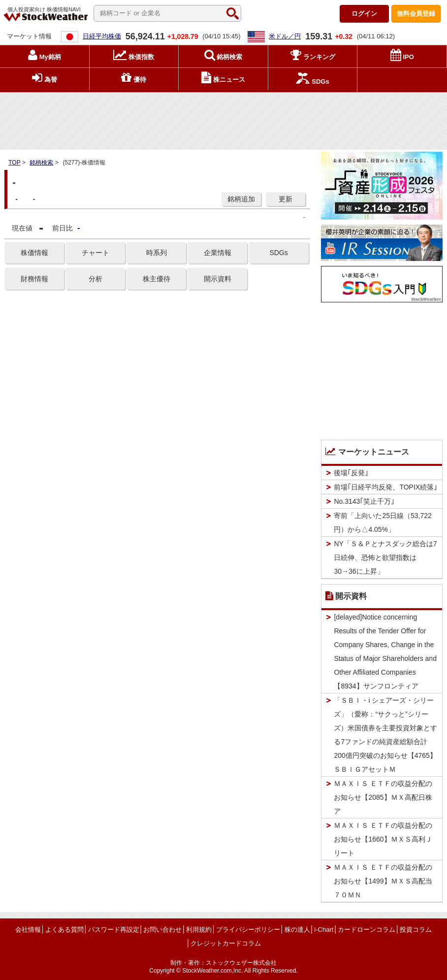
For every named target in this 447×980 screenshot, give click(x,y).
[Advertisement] (223, 119)
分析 (96, 279)
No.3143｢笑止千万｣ (364, 501)
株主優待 (157, 279)
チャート (96, 253)
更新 (286, 199)
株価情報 (34, 253)
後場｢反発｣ (351, 473)
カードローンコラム (367, 930)
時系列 (157, 253)
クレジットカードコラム (226, 943)
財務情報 (34, 279)
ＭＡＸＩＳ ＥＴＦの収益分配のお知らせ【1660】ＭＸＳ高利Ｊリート (383, 839)
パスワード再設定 (114, 930)
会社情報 (28, 930)
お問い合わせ (162, 930)
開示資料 (218, 279)
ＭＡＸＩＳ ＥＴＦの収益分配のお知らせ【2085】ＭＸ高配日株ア (383, 797)
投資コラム (416, 930)
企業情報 (218, 253)
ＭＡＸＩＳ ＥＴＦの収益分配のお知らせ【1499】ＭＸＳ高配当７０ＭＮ (383, 881)
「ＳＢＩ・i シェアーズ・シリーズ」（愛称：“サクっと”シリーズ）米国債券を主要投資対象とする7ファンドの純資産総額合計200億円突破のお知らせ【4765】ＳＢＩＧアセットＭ (385, 735)
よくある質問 (64, 930)
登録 (416, 14)
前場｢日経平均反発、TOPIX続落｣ (385, 487)
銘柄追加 (241, 199)
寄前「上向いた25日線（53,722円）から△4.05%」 (383, 523)
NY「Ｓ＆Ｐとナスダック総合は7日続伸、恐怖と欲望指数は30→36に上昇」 (385, 557)
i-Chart (324, 930)
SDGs (278, 253)
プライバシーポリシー (248, 930)
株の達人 (297, 930)
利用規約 (199, 930)
